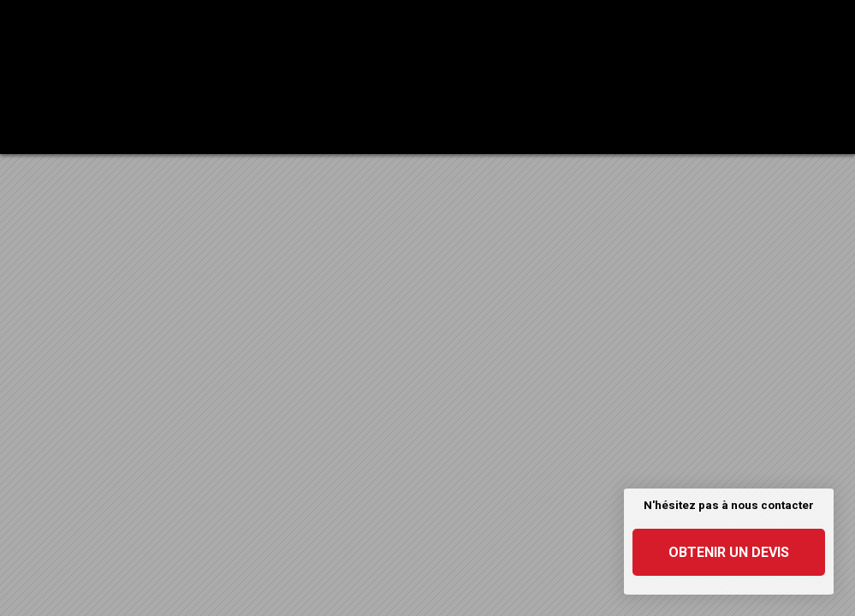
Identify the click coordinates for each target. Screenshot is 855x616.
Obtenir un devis (729, 552)
